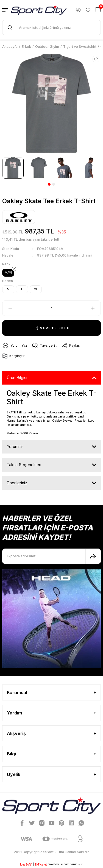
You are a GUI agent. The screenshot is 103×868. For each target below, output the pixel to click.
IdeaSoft (26, 864)
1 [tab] (49, 184)
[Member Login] (78, 10)
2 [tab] (54, 184)
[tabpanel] (13, 168)
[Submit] (93, 556)
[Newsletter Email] (51, 556)
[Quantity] (51, 308)
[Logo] (39, 10)
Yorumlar (15, 446)
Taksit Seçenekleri (24, 465)
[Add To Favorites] (96, 59)
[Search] (51, 27)
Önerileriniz (17, 483)
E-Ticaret (41, 864)
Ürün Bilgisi (17, 378)
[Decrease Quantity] (10, 308)
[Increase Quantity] (93, 308)
